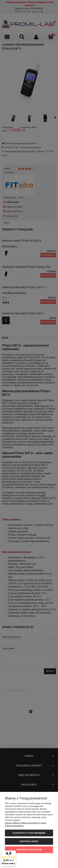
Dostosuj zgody (29, 841)
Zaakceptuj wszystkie (29, 850)
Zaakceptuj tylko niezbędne (29, 833)
